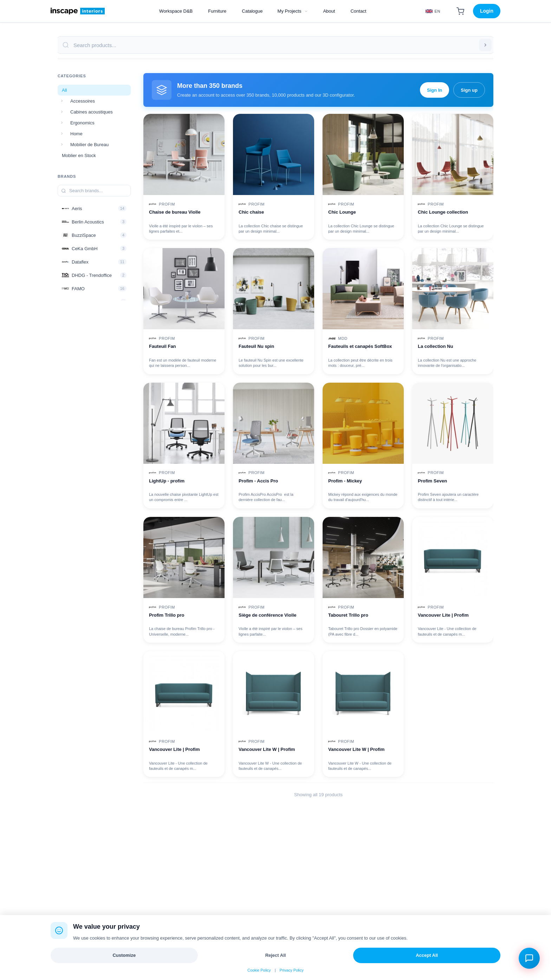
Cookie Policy (259, 970)
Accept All (427, 955)
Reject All (276, 955)
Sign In (435, 90)
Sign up (469, 90)
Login (487, 11)
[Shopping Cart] (460, 11)
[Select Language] (433, 11)
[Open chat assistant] (529, 958)
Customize (124, 955)
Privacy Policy (292, 970)
